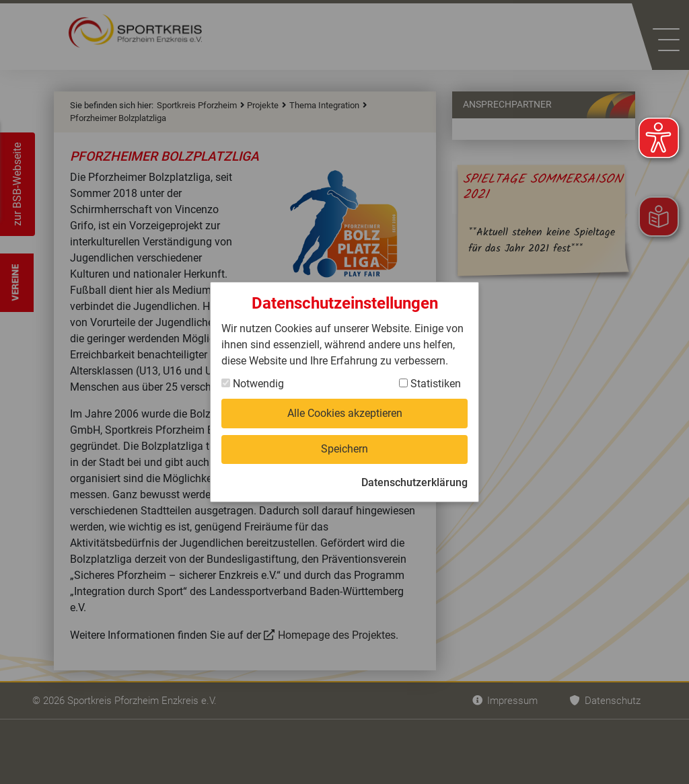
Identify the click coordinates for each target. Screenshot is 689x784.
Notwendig (253, 384)
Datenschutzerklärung (414, 482)
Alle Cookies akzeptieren (345, 413)
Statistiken (430, 384)
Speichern (344, 449)
